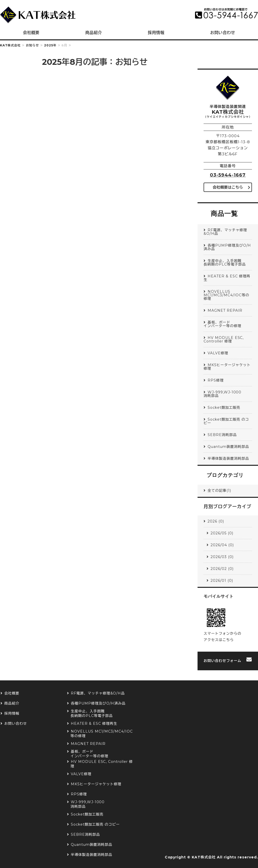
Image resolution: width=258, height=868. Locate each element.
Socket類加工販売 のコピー (226, 421)
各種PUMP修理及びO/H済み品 (227, 247)
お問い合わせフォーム (222, 661)
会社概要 (31, 33)
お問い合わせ (16, 724)
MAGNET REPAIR (225, 310)
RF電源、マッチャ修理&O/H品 (225, 232)
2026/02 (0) (222, 569)
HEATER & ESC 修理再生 (227, 278)
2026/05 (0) (222, 533)
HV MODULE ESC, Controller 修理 (224, 339)
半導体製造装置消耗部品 (228, 458)
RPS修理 (216, 380)
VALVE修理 (218, 353)
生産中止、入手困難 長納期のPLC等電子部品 (228, 263)
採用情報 (156, 33)
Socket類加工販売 (224, 408)
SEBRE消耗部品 (222, 435)
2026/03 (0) (222, 557)
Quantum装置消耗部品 (228, 447)
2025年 (50, 45)
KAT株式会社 (10, 45)
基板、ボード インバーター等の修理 (228, 324)
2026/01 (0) (222, 581)
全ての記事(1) (219, 490)
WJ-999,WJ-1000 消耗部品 (228, 394)
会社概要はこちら (228, 187)
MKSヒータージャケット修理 (227, 367)
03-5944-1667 (228, 175)
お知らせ (33, 45)
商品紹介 (94, 33)
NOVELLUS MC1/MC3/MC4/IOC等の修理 (226, 295)
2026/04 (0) (222, 545)
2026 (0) (216, 521)
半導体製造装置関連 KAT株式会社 (38, 15)
